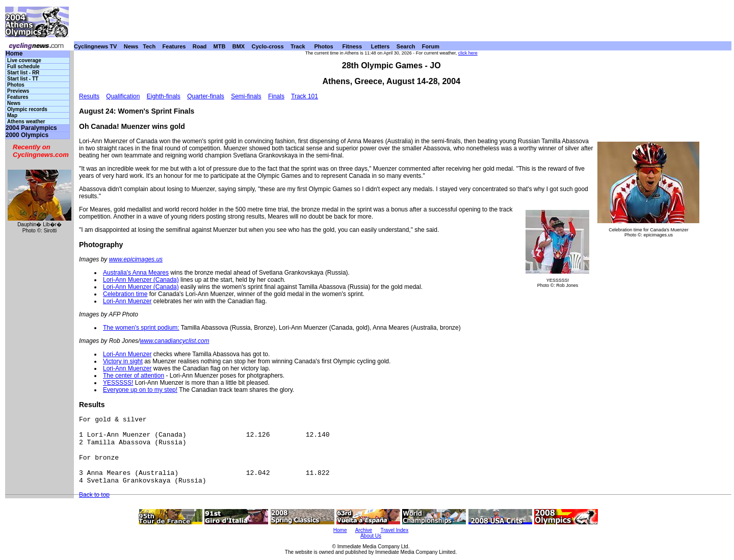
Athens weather (26, 122)
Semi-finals (246, 96)
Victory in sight (123, 361)
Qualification (123, 96)
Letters (381, 46)
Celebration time (125, 294)
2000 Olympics (27, 135)
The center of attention (134, 376)
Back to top (94, 495)
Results (89, 96)
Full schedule (23, 66)
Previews (18, 91)
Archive (364, 530)
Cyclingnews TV (95, 46)
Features (174, 46)
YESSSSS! (118, 383)
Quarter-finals (206, 96)
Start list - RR (23, 73)
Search (406, 46)
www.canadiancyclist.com (174, 341)
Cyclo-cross (268, 46)
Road (200, 46)
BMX (239, 46)
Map (12, 115)
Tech (149, 46)
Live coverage (24, 60)
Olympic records (27, 109)
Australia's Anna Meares (136, 273)
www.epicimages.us (136, 259)
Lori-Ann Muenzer (127, 301)
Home (14, 54)
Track (298, 46)
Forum (431, 46)
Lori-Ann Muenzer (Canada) (141, 280)
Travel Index (395, 530)
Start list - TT (23, 79)
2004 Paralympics (31, 128)
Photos (323, 46)
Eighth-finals (164, 96)
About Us (371, 536)
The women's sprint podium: (141, 328)
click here (468, 53)
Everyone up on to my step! (140, 390)
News (131, 46)
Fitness (352, 46)
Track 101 (305, 96)
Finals (276, 96)
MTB (220, 46)
